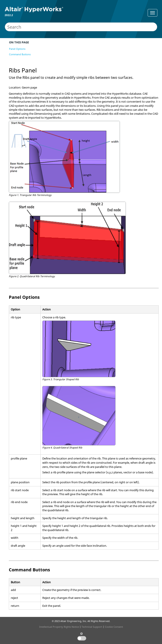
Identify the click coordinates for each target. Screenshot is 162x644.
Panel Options (17, 49)
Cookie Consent (114, 627)
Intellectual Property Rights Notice (59, 627)
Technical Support (92, 627)
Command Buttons (20, 54)
